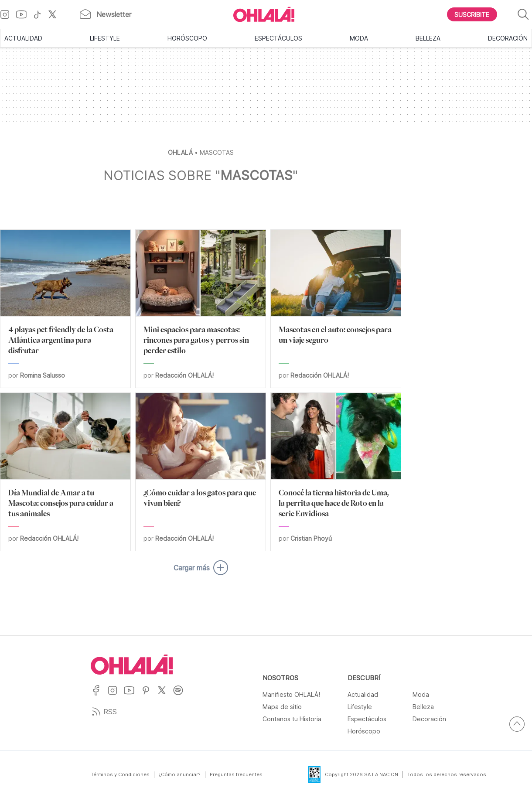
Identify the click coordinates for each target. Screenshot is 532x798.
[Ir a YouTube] (25, 14)
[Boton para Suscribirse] (472, 14)
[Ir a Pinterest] (149, 696)
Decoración (508, 38)
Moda (359, 38)
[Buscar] (523, 15)
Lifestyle (105, 38)
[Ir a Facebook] (99, 696)
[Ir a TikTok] (41, 14)
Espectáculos (278, 38)
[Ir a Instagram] (8, 14)
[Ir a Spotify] (181, 696)
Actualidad (23, 38)
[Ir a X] (56, 14)
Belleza (428, 38)
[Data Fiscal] (309, 774)
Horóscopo (187, 38)
